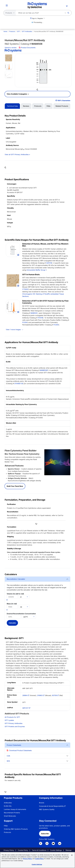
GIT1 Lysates (9, 720)
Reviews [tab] (26, 106)
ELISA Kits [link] (8, 806)
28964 (25, 695)
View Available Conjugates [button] (17, 94)
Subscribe (45, 834)
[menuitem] (5, 31)
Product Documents (27, 48)
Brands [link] (42, 803)
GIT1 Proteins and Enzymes (15, 726)
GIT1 (19, 31)
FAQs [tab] (48, 106)
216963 (40, 695)
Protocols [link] (7, 832)
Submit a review (11, 48)
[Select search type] (9, 13)
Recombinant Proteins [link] (12, 813)
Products (12, 31)
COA (8, 756)
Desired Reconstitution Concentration (21, 614)
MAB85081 (44, 370)
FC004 (25, 322)
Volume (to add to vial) (15, 594)
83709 (54, 695)
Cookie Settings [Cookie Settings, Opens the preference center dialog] (37, 864)
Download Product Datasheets (20, 750)
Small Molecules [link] (10, 816)
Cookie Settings (56, 850)
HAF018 (49, 263)
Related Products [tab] (62, 106)
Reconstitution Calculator (16, 579)
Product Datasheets (14, 745)
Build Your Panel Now (15, 486)
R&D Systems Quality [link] (47, 809)
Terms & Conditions (39, 850)
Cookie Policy (23, 850)
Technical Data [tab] (12, 106)
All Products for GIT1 (12, 717)
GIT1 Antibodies (27, 31)
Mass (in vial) (12, 604)
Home (5, 31)
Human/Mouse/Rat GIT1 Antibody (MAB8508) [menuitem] (49, 31)
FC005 (56, 325)
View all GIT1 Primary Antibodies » (17, 154)
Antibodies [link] (8, 803)
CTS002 (25, 289)
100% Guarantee (64, 100)
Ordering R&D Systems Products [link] (16, 829)
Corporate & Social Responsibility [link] (51, 806)
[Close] (72, 855)
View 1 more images (14, 330)
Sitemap (69, 850)
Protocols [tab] (38, 106)
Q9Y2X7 (25, 708)
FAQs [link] (6, 826)
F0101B (40, 318)
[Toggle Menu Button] (7, 5)
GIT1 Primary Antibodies (14, 723)
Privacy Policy (9, 850)
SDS (8, 761)
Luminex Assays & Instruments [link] (15, 809)
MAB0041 (34, 313)
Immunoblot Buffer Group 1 (37, 270)
